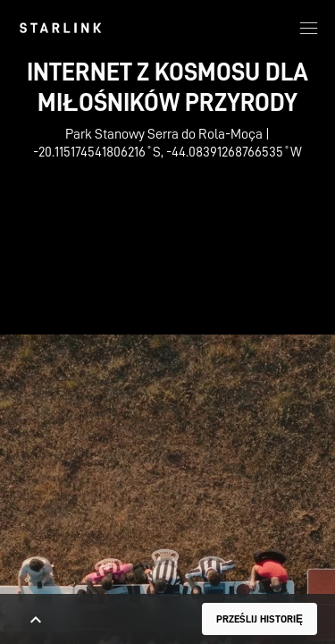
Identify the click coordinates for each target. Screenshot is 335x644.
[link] (60, 28)
